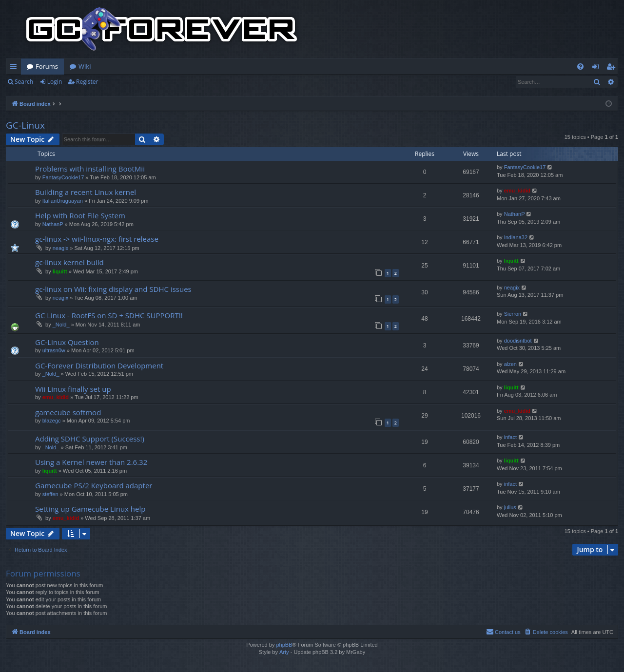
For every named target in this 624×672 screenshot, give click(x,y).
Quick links (15, 68)
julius (510, 507)
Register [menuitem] (613, 68)
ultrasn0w (54, 350)
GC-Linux (25, 125)
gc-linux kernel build (69, 262)
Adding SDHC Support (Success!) (90, 439)
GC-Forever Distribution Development (99, 365)
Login (55, 82)
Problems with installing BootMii (90, 169)
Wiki (85, 66)
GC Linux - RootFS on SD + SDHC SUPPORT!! (109, 315)
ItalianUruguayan (63, 201)
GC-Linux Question (67, 342)
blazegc (52, 421)
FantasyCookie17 (63, 177)
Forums (47, 66)
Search (24, 82)
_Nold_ (61, 325)
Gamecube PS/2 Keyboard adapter (94, 485)
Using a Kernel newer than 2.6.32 (91, 462)
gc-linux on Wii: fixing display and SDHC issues (113, 289)
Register (87, 82)
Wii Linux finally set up (73, 389)
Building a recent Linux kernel (86, 192)
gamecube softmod (68, 412)
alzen (510, 364)
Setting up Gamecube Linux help (90, 509)
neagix (60, 248)
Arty (284, 652)
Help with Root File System (80, 215)
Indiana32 (516, 237)
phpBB (284, 645)
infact (510, 437)
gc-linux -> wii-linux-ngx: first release (97, 239)
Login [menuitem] (597, 68)
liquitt (60, 271)
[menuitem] (580, 67)
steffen (50, 494)
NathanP (53, 224)
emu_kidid (517, 191)
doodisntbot (518, 341)
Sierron (513, 314)
